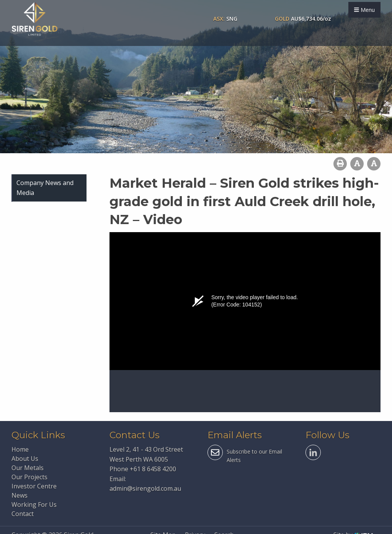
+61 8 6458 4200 (153, 469)
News (20, 495)
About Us (25, 459)
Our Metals (28, 468)
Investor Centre (34, 486)
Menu (364, 10)
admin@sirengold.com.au (145, 488)
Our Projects (29, 477)
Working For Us (34, 505)
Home (20, 449)
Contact (23, 514)
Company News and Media (45, 188)
